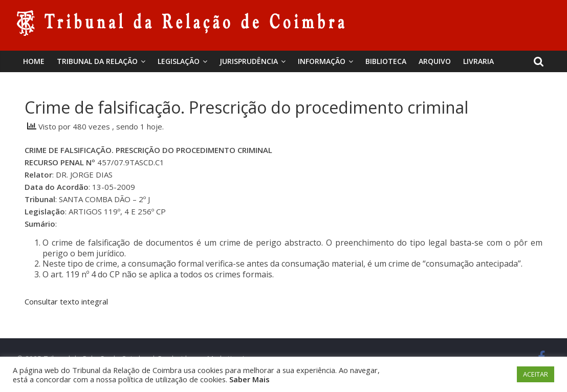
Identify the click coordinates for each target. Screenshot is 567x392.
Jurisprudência (249, 61)
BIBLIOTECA (386, 61)
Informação (322, 61)
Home (34, 61)
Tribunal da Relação (97, 61)
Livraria (478, 61)
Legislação (179, 61)
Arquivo (435, 61)
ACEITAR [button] (536, 374)
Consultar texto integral (66, 301)
